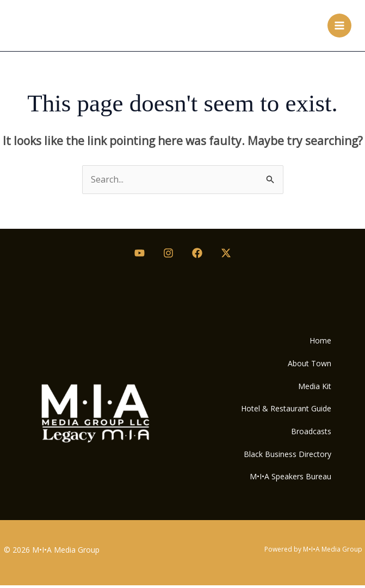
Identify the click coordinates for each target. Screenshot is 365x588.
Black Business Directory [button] (286, 456)
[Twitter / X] (226, 253)
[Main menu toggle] (339, 26)
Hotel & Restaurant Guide (285, 409)
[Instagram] (168, 253)
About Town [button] (308, 363)
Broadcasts (310, 432)
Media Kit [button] (314, 387)
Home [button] (319, 340)
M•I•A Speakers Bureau (289, 478)
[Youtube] (140, 253)
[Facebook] (197, 253)
